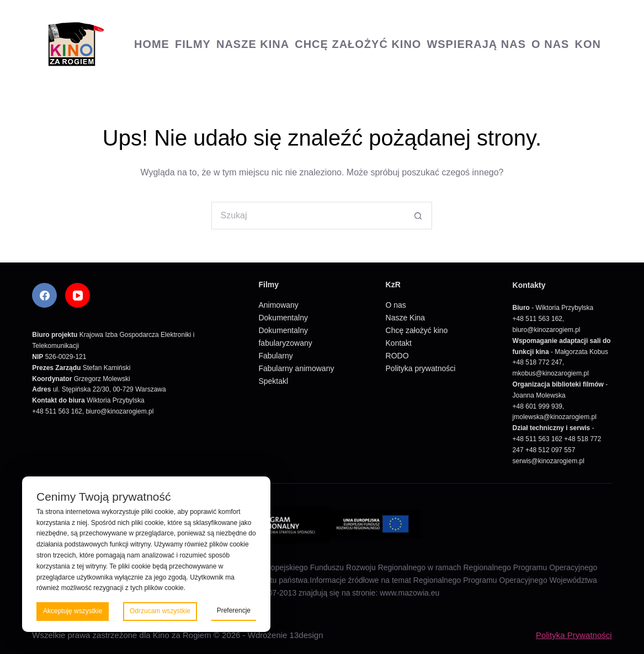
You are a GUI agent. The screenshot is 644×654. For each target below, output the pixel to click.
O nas (550, 44)
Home (152, 44)
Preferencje (234, 610)
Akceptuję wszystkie (73, 611)
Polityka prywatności (421, 368)
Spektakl (273, 381)
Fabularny (275, 356)
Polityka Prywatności (574, 635)
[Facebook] (44, 295)
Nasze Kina (253, 44)
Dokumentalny (283, 318)
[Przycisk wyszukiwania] (418, 216)
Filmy (193, 44)
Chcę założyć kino (358, 44)
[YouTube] (78, 295)
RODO (397, 356)
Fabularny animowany (296, 368)
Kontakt (399, 343)
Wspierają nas (476, 44)
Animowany (278, 305)
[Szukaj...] (308, 216)
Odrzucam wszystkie (160, 611)
